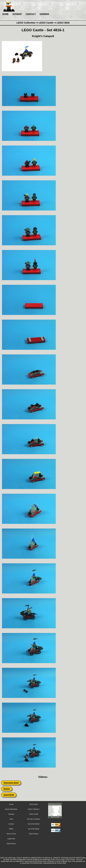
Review (7, 789)
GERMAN (44, 14)
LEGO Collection (34, 809)
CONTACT (31, 14)
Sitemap (11, 814)
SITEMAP (17, 14)
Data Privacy (11, 844)
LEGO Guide (34, 814)
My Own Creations (34, 819)
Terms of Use (11, 834)
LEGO (58, 860)
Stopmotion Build (11, 783)
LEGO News (34, 804)
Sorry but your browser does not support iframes (56, 812)
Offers (11, 829)
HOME (5, 14)
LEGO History (34, 834)
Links (11, 819)
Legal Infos (11, 839)
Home (11, 804)
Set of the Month (34, 824)
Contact (11, 824)
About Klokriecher (11, 809)
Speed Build (9, 795)
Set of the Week (34, 829)
